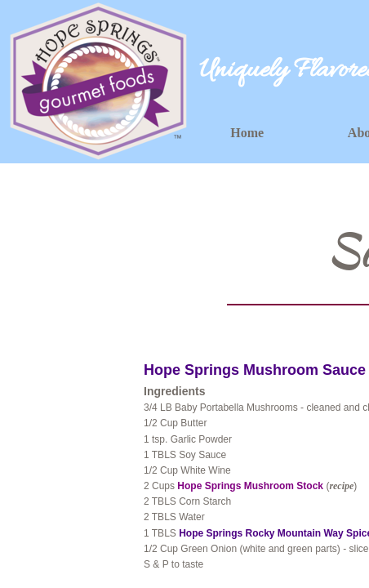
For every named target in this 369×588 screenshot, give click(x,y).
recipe (341, 486)
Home (247, 133)
